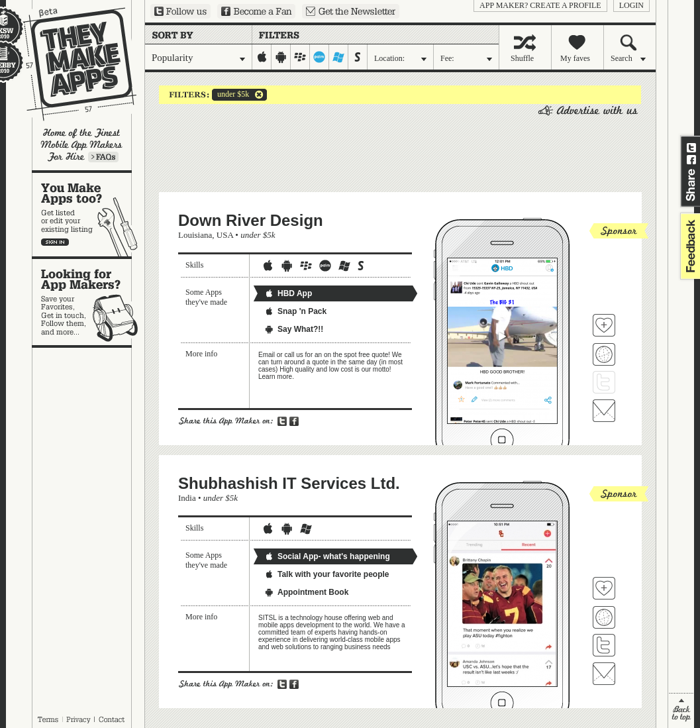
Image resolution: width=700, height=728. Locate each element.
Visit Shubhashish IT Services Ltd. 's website (604, 617)
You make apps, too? (88, 215)
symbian (358, 57)
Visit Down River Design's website (604, 354)
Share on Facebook (691, 160)
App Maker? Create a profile (540, 5)
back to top (681, 710)
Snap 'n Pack (295, 311)
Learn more (103, 157)
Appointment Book (306, 592)
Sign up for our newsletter (351, 11)
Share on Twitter (691, 148)
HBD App (288, 293)
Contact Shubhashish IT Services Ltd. (604, 674)
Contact (113, 719)
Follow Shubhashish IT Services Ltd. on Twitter (604, 645)
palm (320, 57)
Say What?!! (294, 329)
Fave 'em (604, 325)
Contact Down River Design (604, 411)
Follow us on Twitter (180, 11)
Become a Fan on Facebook (256, 11)
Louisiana (195, 235)
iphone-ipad (262, 57)
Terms (48, 719)
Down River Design (251, 220)
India (187, 498)
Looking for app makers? (88, 302)
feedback (689, 246)
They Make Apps (71, 64)
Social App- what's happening (327, 556)
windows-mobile (339, 57)
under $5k (230, 95)
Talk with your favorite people (326, 574)
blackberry (300, 57)
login (631, 5)
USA (225, 235)
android (281, 57)
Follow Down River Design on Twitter (604, 382)
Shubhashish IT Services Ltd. (289, 483)
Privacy (78, 719)
